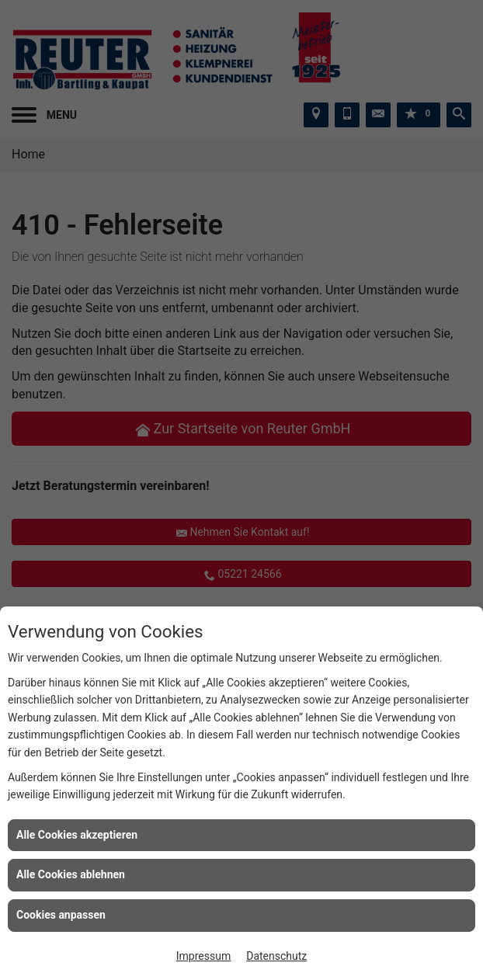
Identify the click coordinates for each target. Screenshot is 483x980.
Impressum (203, 956)
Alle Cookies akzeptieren (77, 835)
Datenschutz (276, 956)
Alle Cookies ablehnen (71, 874)
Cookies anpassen (61, 915)
